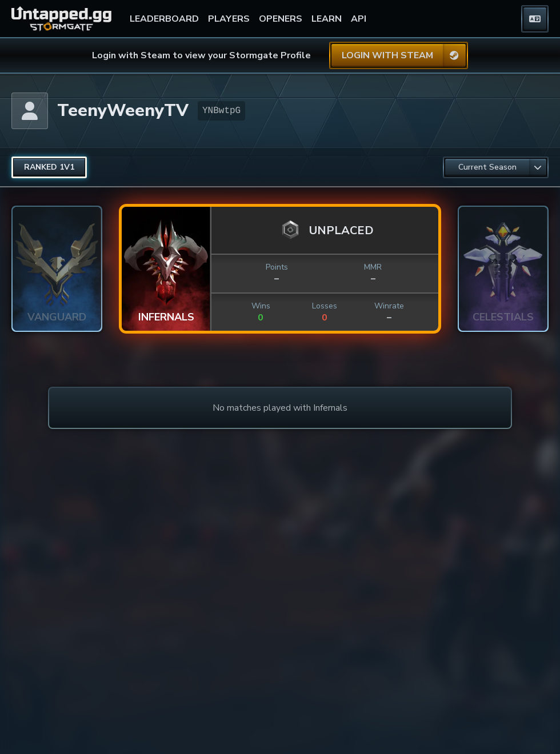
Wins (261, 306)
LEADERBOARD (164, 19)
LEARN (327, 19)
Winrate (389, 306)
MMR (373, 267)
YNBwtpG (221, 111)
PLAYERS (229, 19)
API (359, 19)
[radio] (49, 167)
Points (277, 267)
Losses (325, 306)
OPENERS (281, 19)
